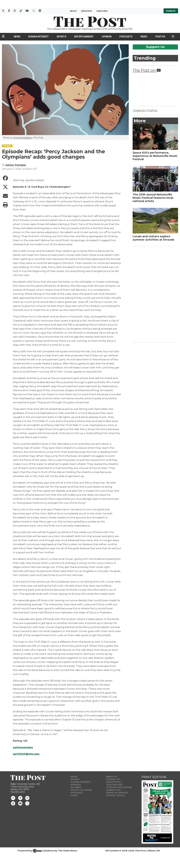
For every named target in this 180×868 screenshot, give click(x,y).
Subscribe (102, 11)
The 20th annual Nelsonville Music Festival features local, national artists (153, 198)
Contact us (113, 779)
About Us (112, 776)
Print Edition (154, 777)
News (17, 37)
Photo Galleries (81, 790)
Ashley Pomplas (16, 165)
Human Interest (38, 37)
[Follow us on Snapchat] (27, 803)
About (73, 11)
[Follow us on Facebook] (20, 798)
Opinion (107, 37)
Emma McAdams (23, 138)
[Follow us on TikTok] (13, 803)
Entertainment (84, 37)
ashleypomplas (23, 747)
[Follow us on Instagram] (27, 798)
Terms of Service (117, 793)
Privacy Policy (116, 795)
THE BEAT (7, 146)
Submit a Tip (113, 790)
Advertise (86, 11)
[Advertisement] (155, 294)
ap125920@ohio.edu (26, 754)
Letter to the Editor (119, 787)
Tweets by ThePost (145, 110)
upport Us (155, 47)
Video (144, 37)
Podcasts (126, 37)
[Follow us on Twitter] (13, 798)
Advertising (114, 782)
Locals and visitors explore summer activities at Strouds (153, 238)
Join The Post (115, 785)
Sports (61, 37)
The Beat (76, 787)
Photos (160, 37)
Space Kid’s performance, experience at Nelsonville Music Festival (155, 156)
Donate (171, 11)
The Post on (147, 70)
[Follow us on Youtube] (20, 803)
